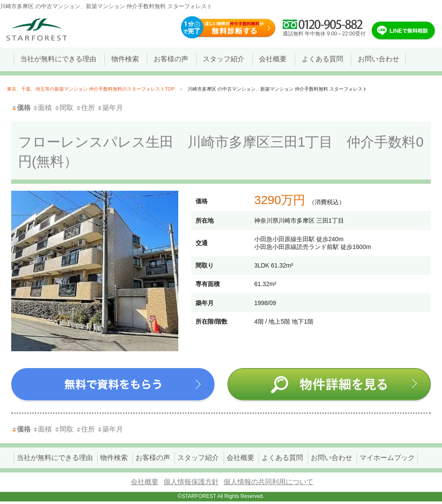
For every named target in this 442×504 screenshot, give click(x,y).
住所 (85, 108)
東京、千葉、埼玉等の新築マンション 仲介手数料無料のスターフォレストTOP (91, 89)
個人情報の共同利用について (268, 482)
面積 (42, 108)
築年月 (110, 108)
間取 (64, 108)
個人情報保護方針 (191, 482)
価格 (21, 108)
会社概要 (145, 482)
